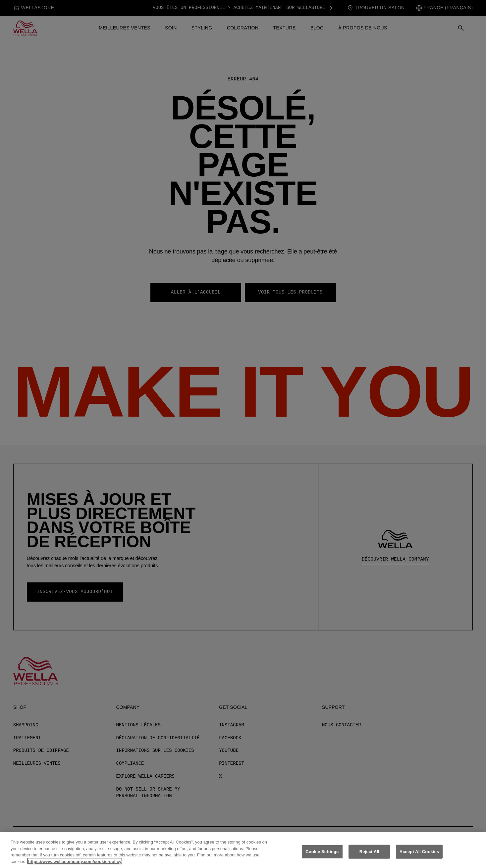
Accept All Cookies (419, 856)
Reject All (369, 856)
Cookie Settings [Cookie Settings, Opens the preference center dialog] (322, 856)
